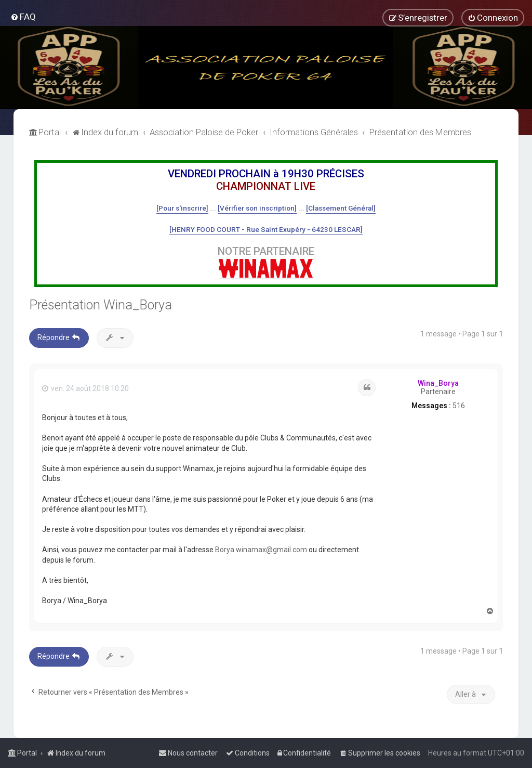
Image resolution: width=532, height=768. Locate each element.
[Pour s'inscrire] (182, 208)
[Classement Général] (341, 208)
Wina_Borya (438, 383)
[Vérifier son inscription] (257, 208)
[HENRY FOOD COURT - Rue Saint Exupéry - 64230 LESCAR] (266, 229)
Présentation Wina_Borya (101, 305)
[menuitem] (23, 17)
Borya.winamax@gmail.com (261, 550)
